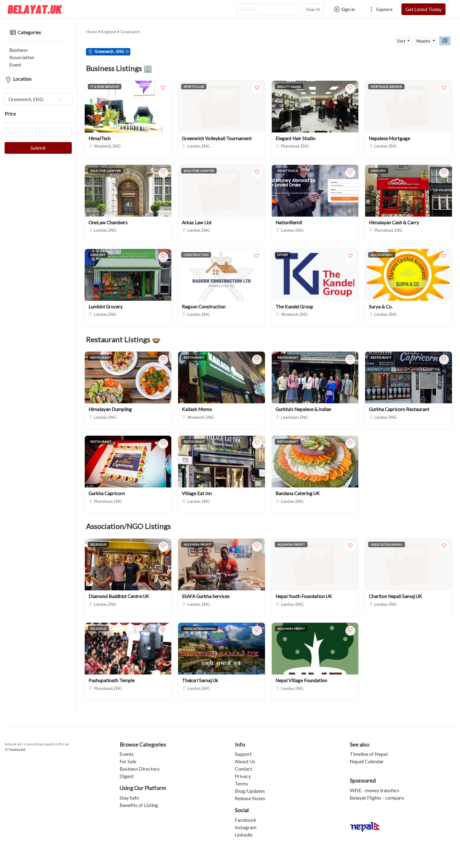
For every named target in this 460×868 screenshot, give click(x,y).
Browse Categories (143, 740)
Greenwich (130, 27)
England (109, 27)
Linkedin (244, 830)
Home (92, 27)
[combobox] (38, 94)
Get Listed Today (423, 9)
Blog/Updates (250, 786)
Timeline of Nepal (369, 749)
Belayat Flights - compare (377, 793)
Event (11, 60)
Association (17, 52)
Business (14, 45)
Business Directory (140, 764)
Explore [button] (380, 9)
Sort (402, 36)
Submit (38, 143)
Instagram (246, 822)
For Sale (128, 756)
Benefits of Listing (139, 800)
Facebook (246, 815)
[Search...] (268, 9)
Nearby (424, 36)
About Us (245, 756)
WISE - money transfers (375, 785)
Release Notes (250, 793)
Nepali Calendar (367, 756)
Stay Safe (129, 793)
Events (127, 749)
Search (313, 9)
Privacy (243, 771)
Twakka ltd (17, 745)
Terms (241, 778)
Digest (127, 771)
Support (243, 749)
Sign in (344, 9)
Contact (243, 764)
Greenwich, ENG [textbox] (36, 94)
